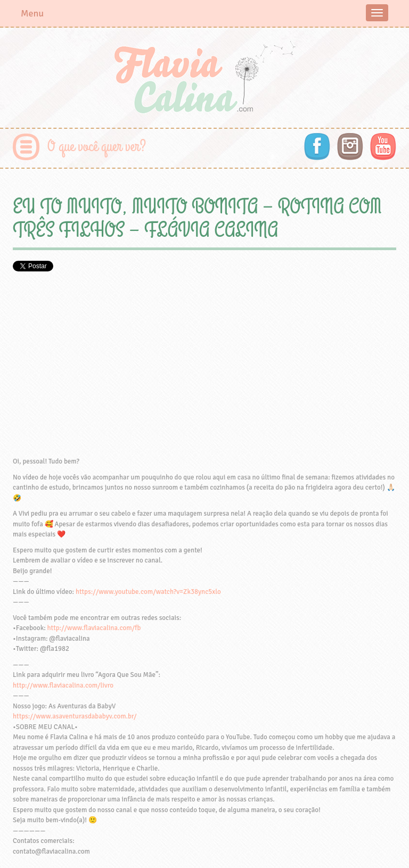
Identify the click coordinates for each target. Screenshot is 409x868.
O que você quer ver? (97, 147)
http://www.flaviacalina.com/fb (94, 628)
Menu (32, 13)
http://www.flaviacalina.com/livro (63, 685)
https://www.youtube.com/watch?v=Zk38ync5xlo (148, 592)
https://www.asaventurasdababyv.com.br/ (75, 716)
